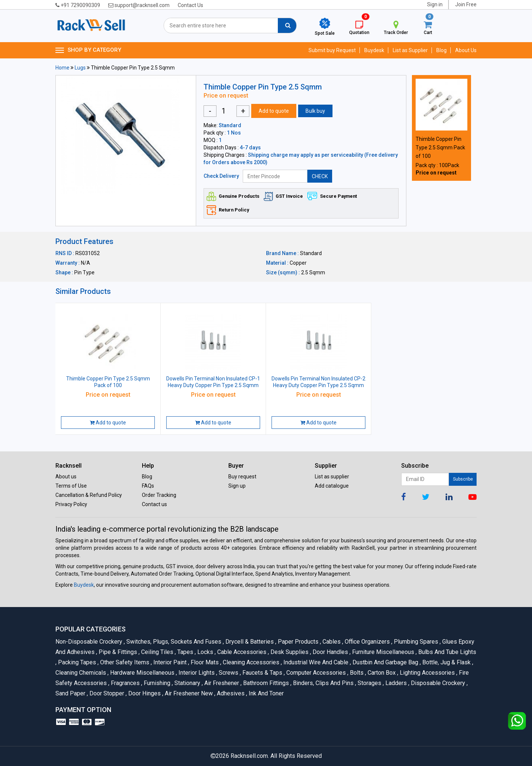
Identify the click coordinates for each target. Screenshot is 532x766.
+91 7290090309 (78, 5)
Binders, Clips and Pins (323, 683)
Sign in (435, 4)
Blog (441, 50)
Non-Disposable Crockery (90, 642)
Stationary (187, 683)
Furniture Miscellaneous (383, 652)
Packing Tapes (76, 662)
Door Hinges (144, 693)
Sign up (237, 486)
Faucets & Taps (262, 673)
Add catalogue (332, 486)
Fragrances (125, 683)
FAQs (148, 486)
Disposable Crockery (437, 683)
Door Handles (330, 652)
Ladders (395, 683)
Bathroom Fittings (265, 683)
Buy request (242, 477)
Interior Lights (196, 673)
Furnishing (156, 683)
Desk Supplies (289, 652)
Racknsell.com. (250, 756)
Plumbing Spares (415, 642)
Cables (331, 642)
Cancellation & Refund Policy (89, 495)
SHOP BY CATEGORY (88, 50)
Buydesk (374, 50)
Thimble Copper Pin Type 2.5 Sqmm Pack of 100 (440, 148)
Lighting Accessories (427, 673)
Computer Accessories (316, 673)
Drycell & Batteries (249, 642)
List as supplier (332, 477)
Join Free (466, 4)
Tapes (185, 652)
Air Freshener (221, 683)
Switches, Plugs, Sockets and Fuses (173, 642)
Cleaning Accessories (250, 662)
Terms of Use (71, 486)
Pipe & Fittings (117, 652)
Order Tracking (159, 495)
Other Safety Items (124, 662)
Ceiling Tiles (157, 652)
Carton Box (381, 673)
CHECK (320, 176)
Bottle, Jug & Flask (446, 662)
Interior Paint (169, 662)
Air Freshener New (188, 693)
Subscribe (463, 479)
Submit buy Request (332, 50)
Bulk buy (315, 111)
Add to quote (274, 111)
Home (62, 68)
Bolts (356, 673)
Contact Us (190, 5)
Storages (369, 683)
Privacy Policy (71, 504)
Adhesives (230, 693)
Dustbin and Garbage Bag (385, 662)
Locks (205, 652)
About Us (466, 50)
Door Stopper (106, 693)
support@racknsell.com (139, 5)
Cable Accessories (241, 652)
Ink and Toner (265, 693)
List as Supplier (410, 50)
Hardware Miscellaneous (142, 673)
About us (66, 477)
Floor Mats (204, 662)
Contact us (154, 504)
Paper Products (298, 642)
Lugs (80, 68)
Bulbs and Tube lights (446, 652)
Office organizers (367, 642)
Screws (228, 673)
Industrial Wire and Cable (315, 662)
